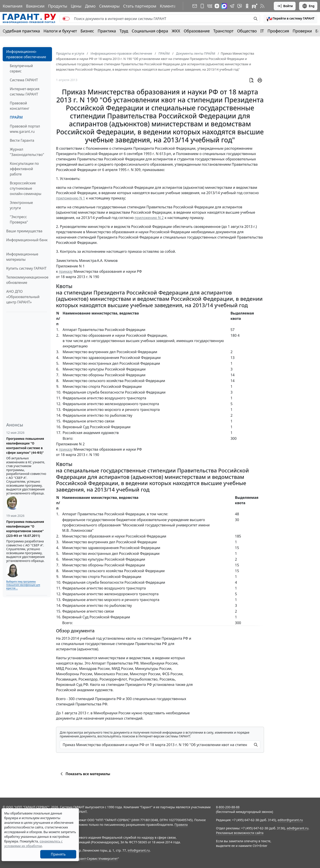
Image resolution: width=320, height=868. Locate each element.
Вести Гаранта (22, 140)
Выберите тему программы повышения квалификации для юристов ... (23, 585)
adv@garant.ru (298, 828)
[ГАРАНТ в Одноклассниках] (247, 6)
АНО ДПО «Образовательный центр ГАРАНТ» (23, 297)
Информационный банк (27, 240)
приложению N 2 (149, 218)
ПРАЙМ (16, 117)
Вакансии (35, 6)
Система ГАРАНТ (24, 80)
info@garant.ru (139, 850)
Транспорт (223, 31)
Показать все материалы (85, 774)
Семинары (109, 6)
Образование (197, 31)
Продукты (58, 6)
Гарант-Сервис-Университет (97, 859)
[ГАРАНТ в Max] (224, 6)
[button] (290, 19)
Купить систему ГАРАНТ (26, 268)
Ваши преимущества (24, 231)
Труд (124, 31)
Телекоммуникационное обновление (27, 280)
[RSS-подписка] (262, 6)
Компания (13, 6)
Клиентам (169, 6)
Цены (76, 6)
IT (262, 31)
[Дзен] (217, 6)
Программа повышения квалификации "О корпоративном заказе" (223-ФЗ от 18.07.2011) (25, 529)
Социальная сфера (150, 31)
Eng (308, 6)
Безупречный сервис (21, 68)
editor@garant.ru (290, 820)
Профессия (278, 31)
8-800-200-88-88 (228, 807)
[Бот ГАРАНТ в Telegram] (240, 6)
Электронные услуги (21, 205)
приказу (66, 271)
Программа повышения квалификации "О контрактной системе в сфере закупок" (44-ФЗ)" (25, 446)
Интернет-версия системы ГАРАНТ (25, 92)
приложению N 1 (71, 198)
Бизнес (87, 31)
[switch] (66, 19)
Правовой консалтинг (20, 106)
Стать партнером (140, 6)
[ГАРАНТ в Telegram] (232, 6)
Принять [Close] (58, 854)
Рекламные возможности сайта (240, 833)
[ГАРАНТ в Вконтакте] (210, 6)
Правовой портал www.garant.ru (25, 129)
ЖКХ (176, 31)
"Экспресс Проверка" (19, 219)
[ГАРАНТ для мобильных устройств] (202, 6)
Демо (90, 6)
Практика (107, 31)
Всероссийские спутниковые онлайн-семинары (26, 188)
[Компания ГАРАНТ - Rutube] (255, 6)
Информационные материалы (22, 257)
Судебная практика (21, 31)
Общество (247, 31)
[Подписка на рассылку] (195, 6)
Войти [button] (285, 6)
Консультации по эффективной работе (24, 169)
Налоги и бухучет (60, 31)
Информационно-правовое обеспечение (26, 54)
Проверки (302, 31)
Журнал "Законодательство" (27, 152)
